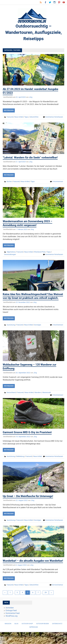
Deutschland (11, 397)
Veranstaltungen (10, 255)
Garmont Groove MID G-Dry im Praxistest (28, 437)
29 (46, 601)
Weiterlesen (9, 111)
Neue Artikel (19, 118)
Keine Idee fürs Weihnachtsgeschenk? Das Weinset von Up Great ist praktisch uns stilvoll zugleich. (31, 299)
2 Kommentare (58, 329)
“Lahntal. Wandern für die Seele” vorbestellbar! (32, 158)
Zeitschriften (34, 118)
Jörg (31, 98)
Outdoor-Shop (27, 632)
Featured (10, 118)
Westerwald (47, 397)
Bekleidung (20, 461)
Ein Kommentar (57, 593)
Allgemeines (11, 253)
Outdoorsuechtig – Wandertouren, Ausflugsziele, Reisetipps (34, 33)
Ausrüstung (11, 329)
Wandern (38, 397)
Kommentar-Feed (13, 622)
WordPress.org (12, 624)
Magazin (8, 632)
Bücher (9, 182)
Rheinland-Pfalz (40, 253)
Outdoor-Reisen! (42, 632)
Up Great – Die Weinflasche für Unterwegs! (29, 501)
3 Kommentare (58, 182)
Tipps (26, 118)
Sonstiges (38, 329)
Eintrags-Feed (11, 619)
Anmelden (10, 616)
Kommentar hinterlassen (54, 118)
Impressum (33, 635)
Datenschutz (57, 632)
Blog (16, 632)
